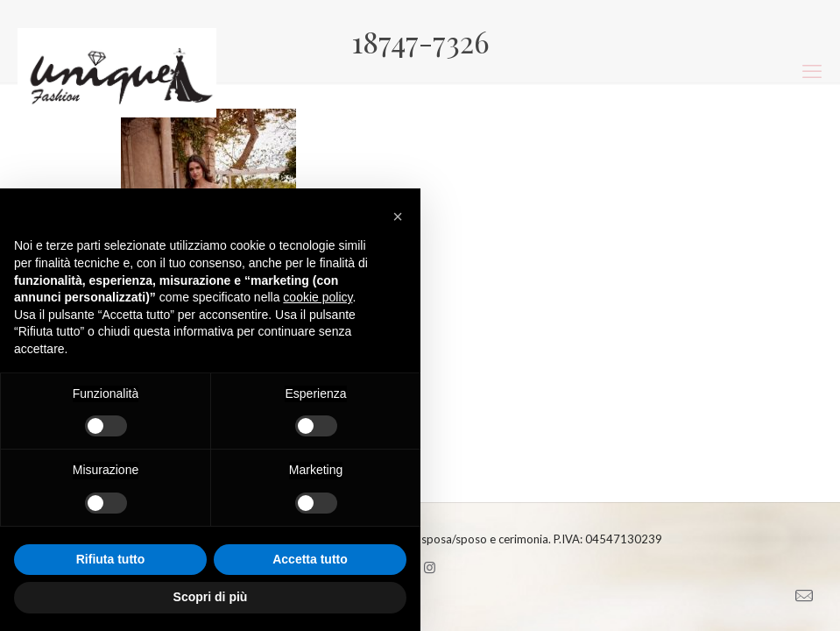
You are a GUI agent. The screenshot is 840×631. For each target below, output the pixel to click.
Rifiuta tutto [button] (111, 559)
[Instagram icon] (430, 567)
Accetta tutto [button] (310, 559)
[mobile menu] (812, 71)
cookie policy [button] (318, 297)
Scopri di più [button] (211, 597)
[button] (398, 216)
